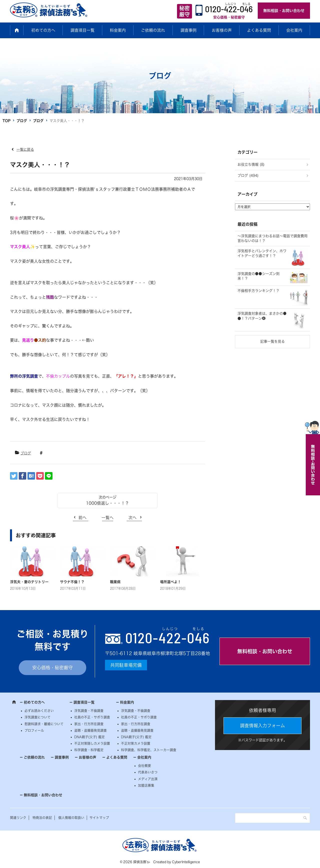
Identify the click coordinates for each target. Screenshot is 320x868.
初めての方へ (43, 30)
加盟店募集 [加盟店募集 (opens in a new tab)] (146, 785)
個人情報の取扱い (71, 818)
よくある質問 (259, 30)
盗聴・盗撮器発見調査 (90, 730)
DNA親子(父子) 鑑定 (89, 737)
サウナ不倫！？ (72, 582)
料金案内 (118, 30)
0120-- (167, 638)
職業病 (115, 582)
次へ (132, 518)
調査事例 (188, 30)
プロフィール (34, 730)
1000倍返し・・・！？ (107, 503)
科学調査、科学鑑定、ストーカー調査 (149, 750)
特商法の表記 (42, 818)
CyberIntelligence (186, 862)
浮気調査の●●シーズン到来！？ (258, 276)
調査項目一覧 (82, 30)
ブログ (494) (248, 175)
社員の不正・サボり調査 (92, 717)
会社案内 (294, 30)
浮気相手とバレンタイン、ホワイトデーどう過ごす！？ (262, 253)
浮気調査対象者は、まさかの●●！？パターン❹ (262, 316)
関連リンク (18, 818)
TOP (6, 121)
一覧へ (107, 518)
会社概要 (144, 766)
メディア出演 (148, 779)
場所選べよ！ (170, 582)
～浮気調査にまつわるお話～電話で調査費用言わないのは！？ (272, 238)
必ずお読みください (39, 711)
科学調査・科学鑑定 (89, 750)
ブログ (22, 121)
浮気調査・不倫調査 (89, 711)
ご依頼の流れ (153, 30)
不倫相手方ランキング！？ (258, 291)
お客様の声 (222, 30)
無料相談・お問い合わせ (284, 11)
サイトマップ (99, 818)
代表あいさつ (148, 772)
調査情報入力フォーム (262, 726)
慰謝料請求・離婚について (44, 724)
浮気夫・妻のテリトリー (29, 582)
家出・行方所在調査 (89, 724)
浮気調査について (37, 717)
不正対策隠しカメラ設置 (92, 743)
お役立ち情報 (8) (251, 164)
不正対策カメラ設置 (136, 743)
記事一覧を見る (272, 341)
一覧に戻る (25, 149)
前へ (82, 518)
